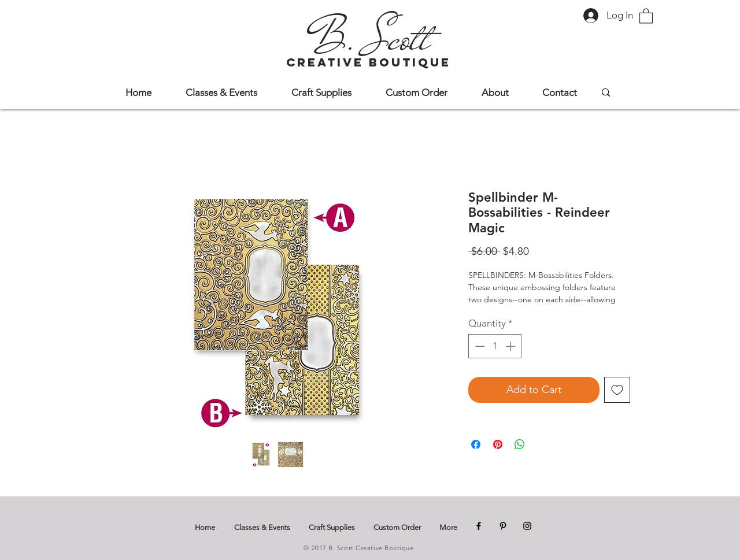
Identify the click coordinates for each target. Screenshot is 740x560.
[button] (646, 15)
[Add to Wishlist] (617, 390)
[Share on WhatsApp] (520, 444)
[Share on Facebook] (476, 444)
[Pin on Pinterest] (498, 444)
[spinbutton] (495, 346)
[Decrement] (479, 346)
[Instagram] (527, 526)
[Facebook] (479, 526)
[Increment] (512, 346)
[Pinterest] (503, 526)
